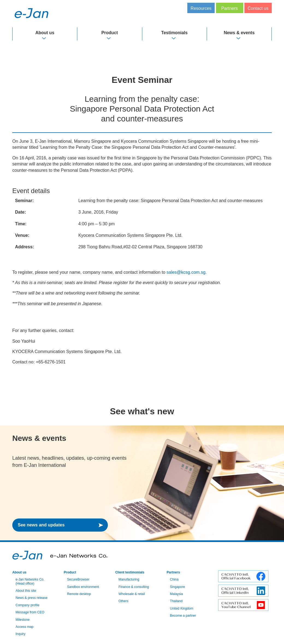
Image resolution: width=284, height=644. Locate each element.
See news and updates (41, 525)
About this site (26, 591)
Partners (229, 8)
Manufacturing (129, 579)
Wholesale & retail (132, 594)
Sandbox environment (83, 587)
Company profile (27, 605)
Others (123, 601)
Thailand (176, 601)
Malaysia (176, 594)
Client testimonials (130, 572)
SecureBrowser (78, 579)
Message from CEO (30, 612)
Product (110, 33)
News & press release (32, 598)
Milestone (23, 620)
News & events (239, 33)
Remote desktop (79, 594)
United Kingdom (181, 608)
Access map (24, 627)
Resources (201, 8)
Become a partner (183, 616)
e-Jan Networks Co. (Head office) (30, 581)
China (174, 579)
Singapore (177, 587)
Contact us (258, 8)
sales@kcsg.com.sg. (187, 272)
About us (45, 33)
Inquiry (20, 634)
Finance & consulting (134, 587)
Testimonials (174, 33)
